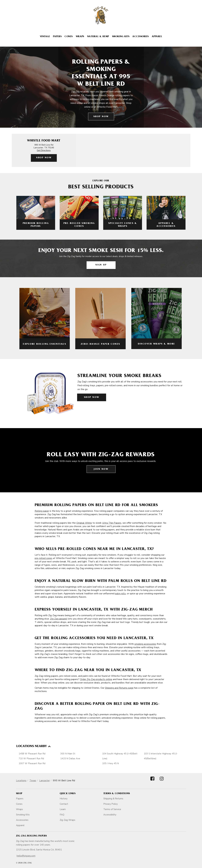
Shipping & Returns (113, 799)
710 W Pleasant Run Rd (31, 759)
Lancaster (45, 781)
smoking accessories (145, 644)
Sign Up (101, 265)
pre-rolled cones (44, 558)
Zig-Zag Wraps (67, 820)
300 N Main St (68, 754)
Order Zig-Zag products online (96, 679)
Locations (21, 781)
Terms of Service (112, 809)
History (64, 799)
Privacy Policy (111, 804)
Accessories (140, 37)
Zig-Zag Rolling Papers (31, 836)
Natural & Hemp (98, 37)
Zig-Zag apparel (59, 619)
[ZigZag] (101, 15)
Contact (64, 804)
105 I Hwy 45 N (110, 763)
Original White (84, 523)
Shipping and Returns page (119, 688)
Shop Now (101, 117)
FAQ (62, 815)
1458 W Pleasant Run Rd (32, 754)
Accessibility (110, 815)
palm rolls (120, 594)
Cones (69, 37)
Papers (57, 37)
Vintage (45, 37)
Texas (33, 781)
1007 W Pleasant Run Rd (32, 763)
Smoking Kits (121, 37)
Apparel (157, 37)
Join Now (101, 469)
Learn (63, 809)
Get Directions (44, 150)
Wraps (80, 37)
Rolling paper (42, 511)
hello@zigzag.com (26, 856)
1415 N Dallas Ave (70, 759)
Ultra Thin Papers (112, 523)
